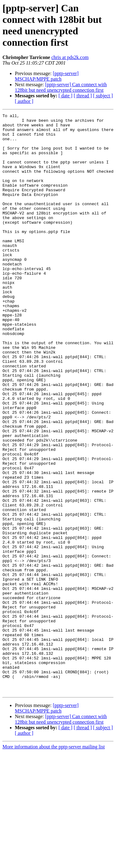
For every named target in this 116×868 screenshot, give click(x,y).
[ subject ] (103, 96)
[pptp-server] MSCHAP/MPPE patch (47, 76)
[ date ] (65, 96)
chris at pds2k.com (70, 57)
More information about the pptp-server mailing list (54, 863)
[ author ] (24, 101)
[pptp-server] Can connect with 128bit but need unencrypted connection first (61, 87)
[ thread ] (83, 96)
